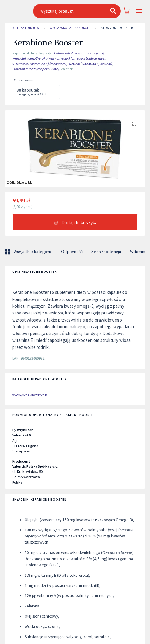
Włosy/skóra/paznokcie (70, 28)
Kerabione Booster (117, 28)
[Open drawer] (139, 11)
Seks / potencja (106, 252)
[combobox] (77, 11)
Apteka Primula (26, 28)
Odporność (72, 252)
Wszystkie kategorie (29, 252)
